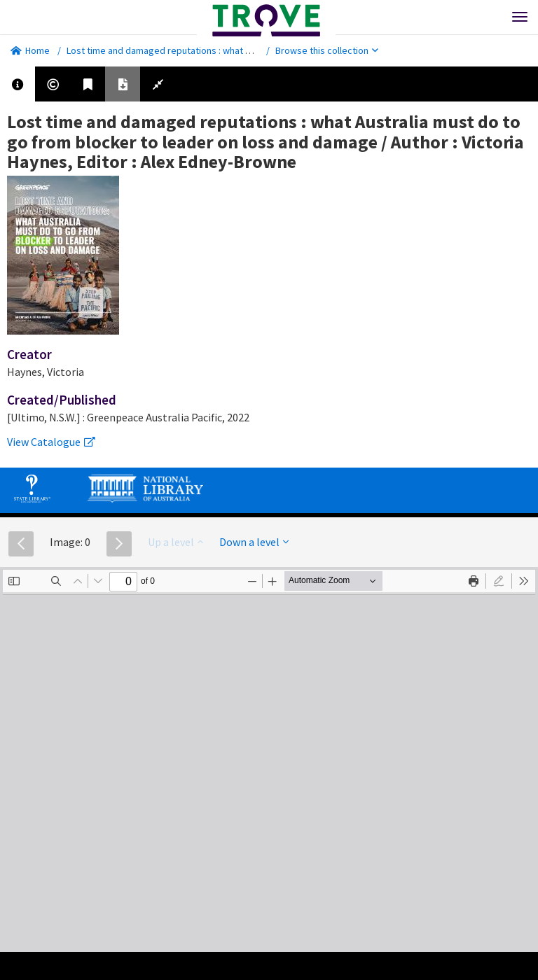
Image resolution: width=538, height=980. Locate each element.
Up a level (175, 542)
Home (30, 50)
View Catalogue (51, 442)
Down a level (254, 542)
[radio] (499, 581)
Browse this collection (327, 50)
